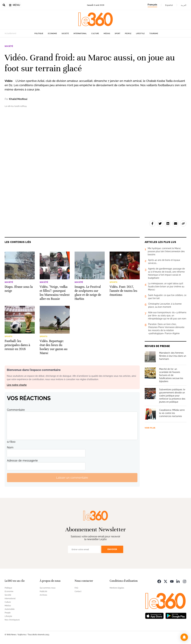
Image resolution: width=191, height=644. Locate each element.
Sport (118, 34)
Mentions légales (117, 588)
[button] (184, 637)
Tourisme (154, 34)
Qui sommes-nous (48, 588)
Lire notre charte (17, 385)
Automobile (10, 609)
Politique (39, 34)
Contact (78, 591)
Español (169, 5)
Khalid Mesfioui (18, 99)
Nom (10, 447)
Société (65, 34)
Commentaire (16, 410)
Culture (95, 34)
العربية (184, 5)
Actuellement (10, 33)
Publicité (43, 591)
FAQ (76, 588)
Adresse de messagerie (22, 460)
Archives (43, 595)
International (80, 34)
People (128, 34)
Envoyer (112, 549)
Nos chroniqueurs (12, 620)
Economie (52, 34)
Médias (107, 34)
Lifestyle (140, 34)
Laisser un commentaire (72, 478)
